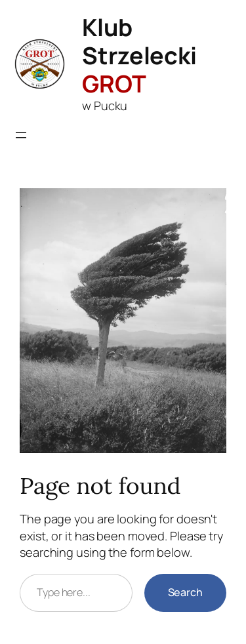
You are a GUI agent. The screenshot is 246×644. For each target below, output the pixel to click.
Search (185, 592)
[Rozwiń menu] (21, 135)
